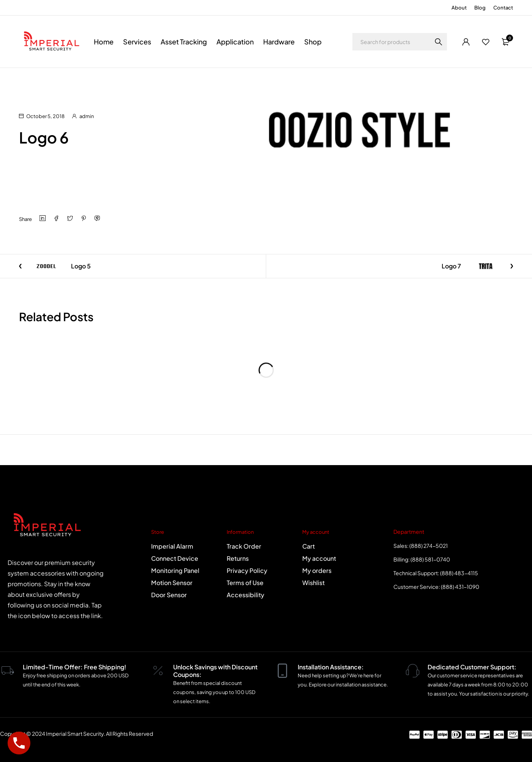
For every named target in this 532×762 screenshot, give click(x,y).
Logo (51, 78)
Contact (503, 8)
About (459, 8)
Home (26, 78)
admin (87, 116)
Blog (480, 8)
